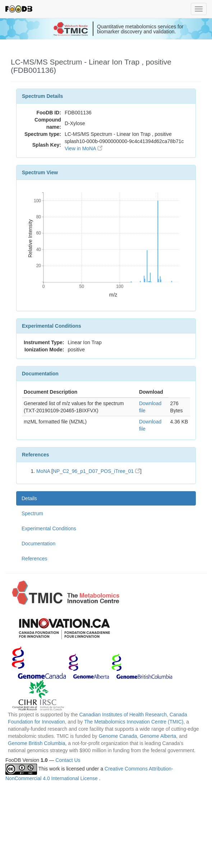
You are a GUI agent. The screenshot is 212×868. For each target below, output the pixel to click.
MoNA (43, 471)
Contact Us (68, 760)
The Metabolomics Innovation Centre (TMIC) (134, 722)
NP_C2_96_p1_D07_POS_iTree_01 (96, 471)
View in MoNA (84, 148)
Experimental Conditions (49, 528)
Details (29, 498)
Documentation (38, 544)
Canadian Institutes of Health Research (123, 715)
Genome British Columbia (37, 743)
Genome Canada (118, 736)
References (34, 559)
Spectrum (32, 513)
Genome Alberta (158, 736)
